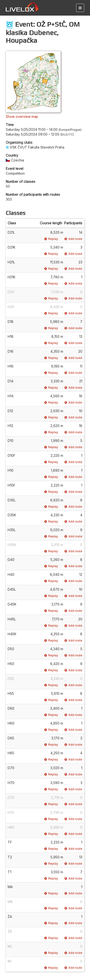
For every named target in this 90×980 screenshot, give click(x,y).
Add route (73, 239)
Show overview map (22, 116)
